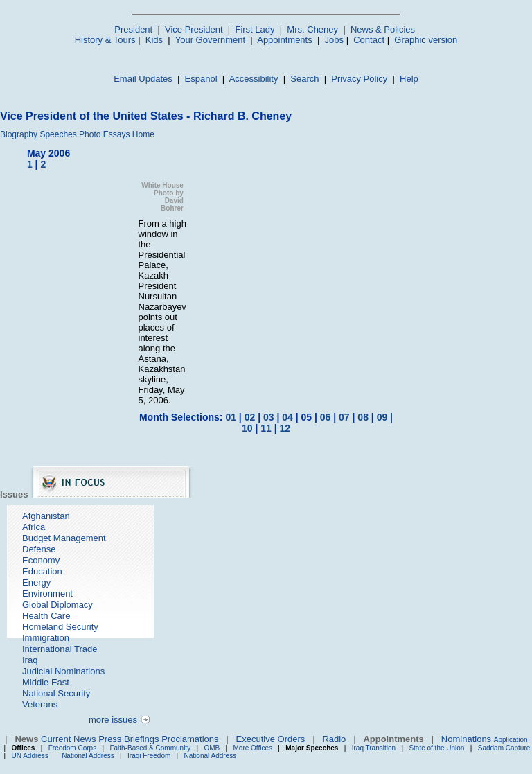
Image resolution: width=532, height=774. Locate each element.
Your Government (210, 40)
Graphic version (426, 40)
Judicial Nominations (63, 671)
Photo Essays (104, 134)
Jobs (334, 40)
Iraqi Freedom (149, 756)
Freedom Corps (72, 748)
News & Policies (383, 29)
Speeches (58, 134)
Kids (154, 40)
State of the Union (436, 748)
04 (287, 417)
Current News (68, 739)
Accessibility (254, 79)
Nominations (466, 739)
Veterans (40, 704)
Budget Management (64, 538)
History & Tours (105, 40)
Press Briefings (128, 739)
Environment (47, 593)
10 (247, 428)
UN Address (30, 756)
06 (326, 417)
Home (143, 134)
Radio (334, 739)
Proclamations (190, 739)
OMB (212, 748)
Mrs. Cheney (312, 29)
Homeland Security (60, 627)
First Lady (255, 29)
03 (269, 417)
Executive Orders (271, 739)
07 (344, 417)
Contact (369, 40)
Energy (36, 582)
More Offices (253, 748)
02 (250, 417)
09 (382, 417)
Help (409, 79)
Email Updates (143, 79)
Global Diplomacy (57, 605)
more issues (113, 720)
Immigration (46, 638)
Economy (41, 560)
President (133, 29)
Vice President (194, 29)
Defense (39, 549)
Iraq (30, 660)
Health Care (46, 616)
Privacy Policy (359, 79)
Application (511, 740)
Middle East (46, 682)
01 (231, 417)
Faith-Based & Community (151, 748)
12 (285, 428)
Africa (34, 527)
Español (201, 79)
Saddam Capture (504, 748)
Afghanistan (46, 516)
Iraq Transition (374, 748)
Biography (19, 134)
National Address (88, 756)
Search (304, 79)
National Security (56, 693)
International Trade (60, 649)
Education (42, 571)
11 (266, 428)
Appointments (285, 40)
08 (363, 417)
